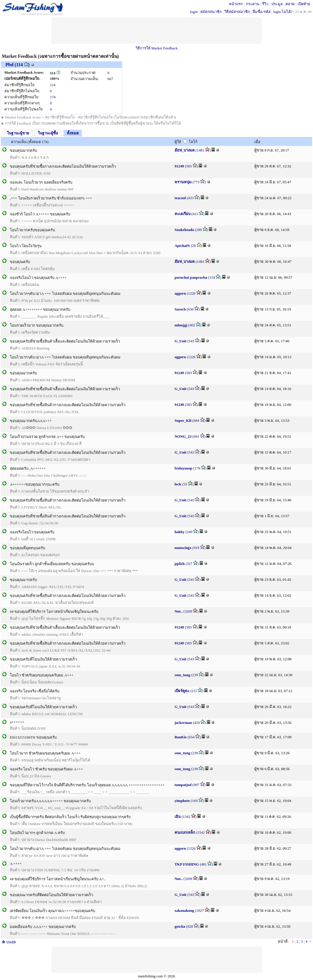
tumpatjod (183, 785)
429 (197, 723)
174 (53, 97)
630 (191, 309)
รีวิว (265, 4)
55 (185, 484)
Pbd (10, 65)
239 (195, 675)
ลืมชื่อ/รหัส (262, 12)
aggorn (180, 293)
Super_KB (183, 420)
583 (189, 166)
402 (192, 325)
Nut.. (178, 611)
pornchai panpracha (191, 277)
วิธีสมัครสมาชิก (237, 12)
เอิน (178, 817)
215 (195, 691)
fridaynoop (183, 468)
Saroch (180, 309)
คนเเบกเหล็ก (185, 832)
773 (197, 182)
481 (204, 864)
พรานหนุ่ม (183, 182)
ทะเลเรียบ (183, 214)
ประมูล (277, 4)
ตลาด (290, 4)
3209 (188, 611)
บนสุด (9, 942)
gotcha (180, 926)
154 (212, 277)
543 (192, 341)
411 (196, 214)
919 (197, 548)
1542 (201, 832)
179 (197, 468)
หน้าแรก (236, 4)
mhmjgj (181, 325)
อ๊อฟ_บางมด (185, 150)
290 (199, 230)
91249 (179, 166)
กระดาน (253, 4)
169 (195, 801)
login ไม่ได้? (283, 12)
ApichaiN (182, 246)
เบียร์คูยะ (182, 691)
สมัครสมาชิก (211, 12)
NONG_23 (183, 436)
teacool (180, 198)
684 (197, 420)
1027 (200, 910)
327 (190, 564)
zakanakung (184, 910)
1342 (187, 817)
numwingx (183, 548)
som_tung (182, 675)
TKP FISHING (187, 864)
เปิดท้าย (304, 4)
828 (190, 926)
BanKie (181, 737)
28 (194, 246)
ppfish (180, 564)
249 (190, 532)
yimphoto (182, 801)
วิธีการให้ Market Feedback (157, 48)
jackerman (183, 723)
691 (197, 436)
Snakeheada (184, 230)
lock (178, 484)
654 (192, 737)
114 (20, 65)
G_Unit (180, 341)
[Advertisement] (157, 31)
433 (191, 198)
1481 (201, 150)
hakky (180, 532)
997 (197, 785)
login (194, 12)
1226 (192, 293)
